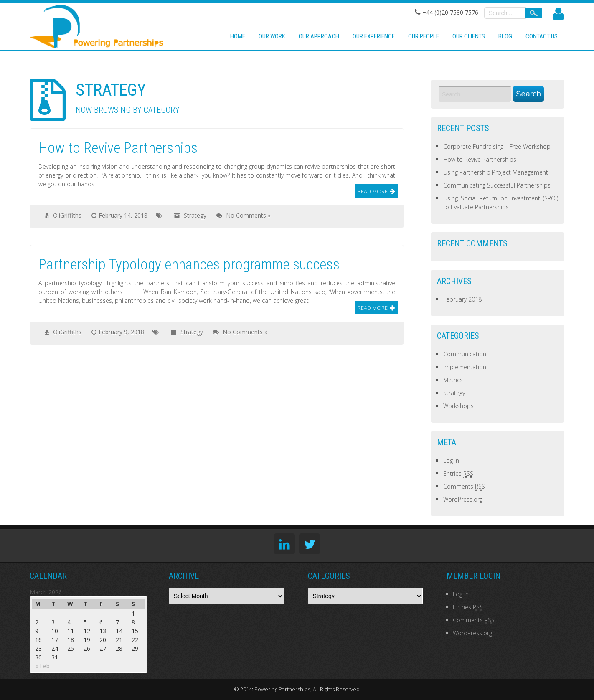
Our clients (469, 36)
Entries (458, 474)
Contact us (542, 36)
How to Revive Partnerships (480, 159)
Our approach (319, 36)
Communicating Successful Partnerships (497, 185)
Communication (465, 354)
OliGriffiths (67, 215)
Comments (464, 487)
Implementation (465, 367)
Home (238, 36)
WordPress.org (463, 499)
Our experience (374, 36)
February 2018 (462, 299)
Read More (373, 191)
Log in (451, 460)
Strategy (195, 215)
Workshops (458, 406)
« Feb (42, 666)
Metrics (453, 380)
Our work (272, 36)
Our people (424, 36)
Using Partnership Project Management (496, 172)
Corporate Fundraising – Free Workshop (497, 146)
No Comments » (248, 215)
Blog (505, 36)
